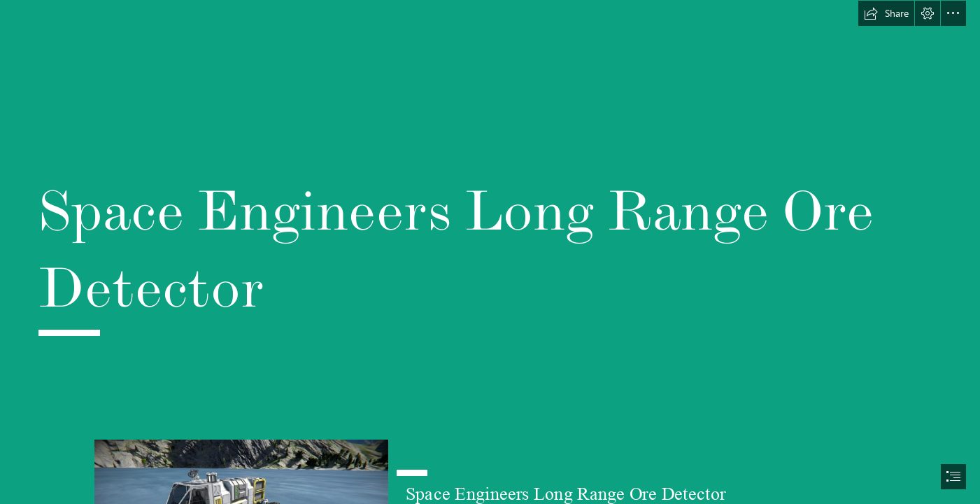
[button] (886, 13)
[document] (490, 252)
